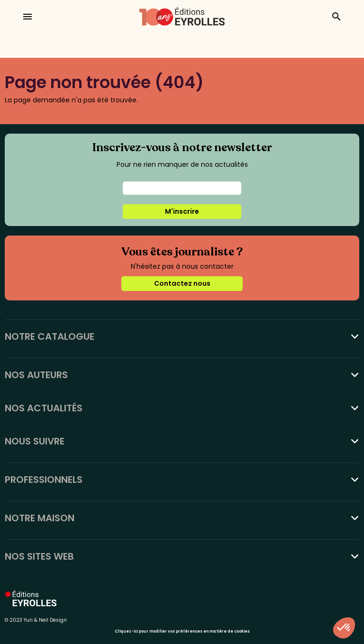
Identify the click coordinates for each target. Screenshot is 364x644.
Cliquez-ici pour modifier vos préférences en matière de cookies (182, 631)
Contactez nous (182, 283)
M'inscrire (182, 211)
